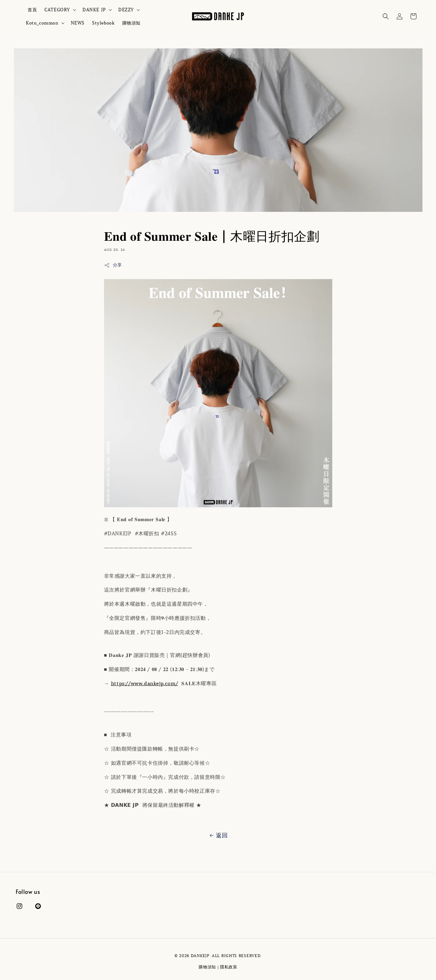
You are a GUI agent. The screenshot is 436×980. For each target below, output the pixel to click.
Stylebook (103, 23)
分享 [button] (113, 265)
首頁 (32, 10)
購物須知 (131, 23)
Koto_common (42, 23)
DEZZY (126, 10)
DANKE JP (94, 10)
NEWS (78, 23)
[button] (386, 16)
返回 (218, 835)
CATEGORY (57, 10)
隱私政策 (229, 967)
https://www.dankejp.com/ (144, 683)
